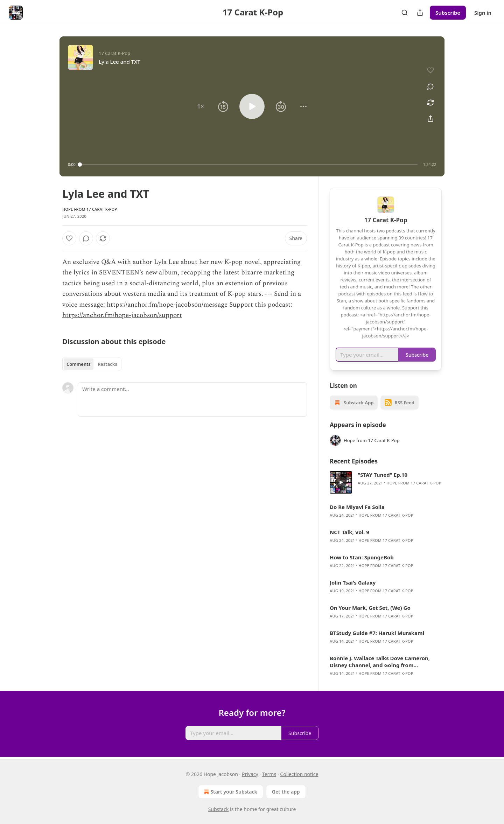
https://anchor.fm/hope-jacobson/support (122, 315)
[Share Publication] (420, 13)
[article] (386, 482)
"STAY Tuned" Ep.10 (383, 475)
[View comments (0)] (430, 86)
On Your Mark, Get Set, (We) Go (370, 608)
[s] (341, 482)
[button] (201, 106)
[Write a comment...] (192, 399)
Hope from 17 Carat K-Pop (90, 209)
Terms (269, 774)
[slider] (249, 165)
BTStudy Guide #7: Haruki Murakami (377, 633)
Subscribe (448, 13)
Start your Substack (230, 792)
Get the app (286, 792)
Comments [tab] (79, 364)
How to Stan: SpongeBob (362, 557)
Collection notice (299, 774)
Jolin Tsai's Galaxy (353, 582)
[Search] (405, 13)
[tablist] (92, 364)
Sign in (483, 13)
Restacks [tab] (107, 364)
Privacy (250, 774)
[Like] (69, 238)
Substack (219, 809)
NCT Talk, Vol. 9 (349, 532)
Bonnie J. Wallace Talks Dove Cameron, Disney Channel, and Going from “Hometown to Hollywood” (380, 662)
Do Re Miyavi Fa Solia (357, 507)
